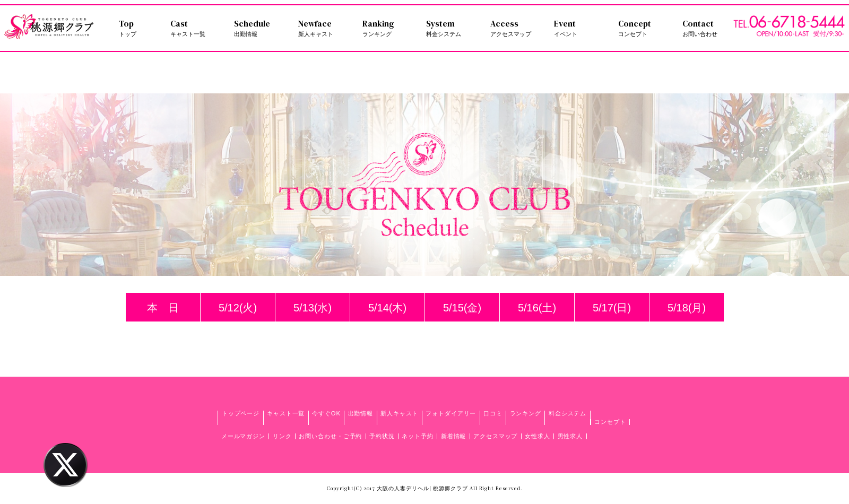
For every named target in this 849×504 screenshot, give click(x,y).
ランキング (526, 413)
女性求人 (538, 436)
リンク (282, 436)
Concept (644, 28)
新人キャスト (399, 413)
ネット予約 (417, 436)
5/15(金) (462, 308)
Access (516, 28)
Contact (708, 28)
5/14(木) (387, 308)
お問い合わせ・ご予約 (330, 436)
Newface (324, 28)
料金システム (568, 413)
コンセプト (610, 422)
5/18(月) (687, 308)
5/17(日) (612, 308)
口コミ (493, 413)
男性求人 (570, 436)
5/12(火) (238, 308)
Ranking (388, 28)
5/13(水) (313, 308)
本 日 (163, 308)
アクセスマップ (495, 436)
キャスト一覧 (286, 413)
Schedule (260, 28)
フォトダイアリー (451, 413)
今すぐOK (326, 413)
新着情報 (454, 436)
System (452, 28)
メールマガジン (243, 436)
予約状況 (382, 436)
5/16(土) (537, 308)
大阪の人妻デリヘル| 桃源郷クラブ (422, 488)
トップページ (241, 413)
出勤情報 (361, 413)
